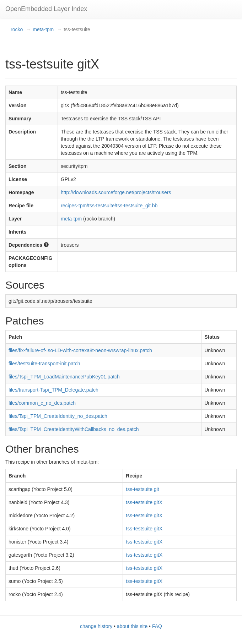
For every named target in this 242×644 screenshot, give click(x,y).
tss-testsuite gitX (144, 502)
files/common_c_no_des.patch (42, 403)
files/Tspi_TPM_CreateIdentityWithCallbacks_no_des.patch (74, 429)
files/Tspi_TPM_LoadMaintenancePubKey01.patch (64, 377)
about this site (132, 626)
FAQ (157, 626)
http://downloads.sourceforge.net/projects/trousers (116, 192)
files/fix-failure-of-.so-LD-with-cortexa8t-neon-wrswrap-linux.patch (80, 350)
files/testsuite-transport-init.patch (44, 364)
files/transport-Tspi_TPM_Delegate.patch (53, 390)
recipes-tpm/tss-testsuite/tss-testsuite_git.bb (109, 206)
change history (96, 626)
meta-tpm (43, 29)
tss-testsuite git (142, 489)
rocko (17, 29)
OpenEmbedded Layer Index (46, 9)
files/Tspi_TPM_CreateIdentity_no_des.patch (58, 416)
